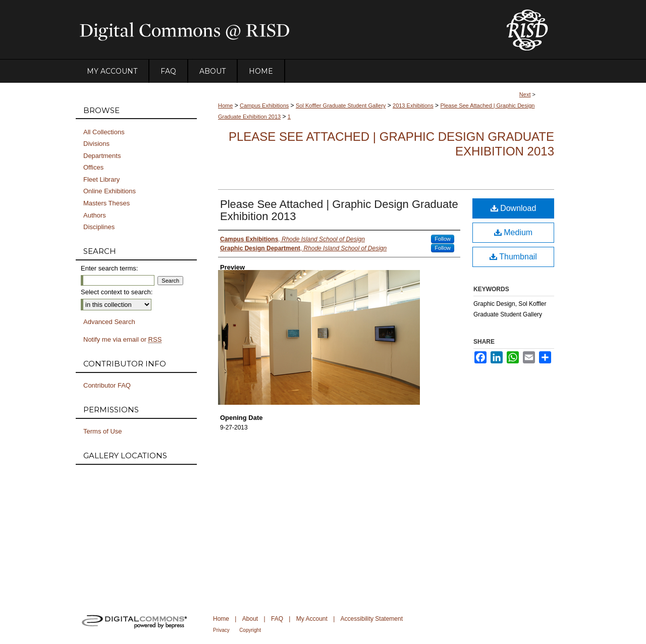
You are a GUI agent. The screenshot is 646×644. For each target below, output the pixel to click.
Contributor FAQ (107, 385)
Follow (443, 239)
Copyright (250, 630)
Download (514, 208)
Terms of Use (103, 431)
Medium (513, 232)
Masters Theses (106, 203)
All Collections (104, 132)
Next (525, 94)
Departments (102, 156)
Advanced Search (109, 322)
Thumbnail (513, 257)
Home (225, 105)
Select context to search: (117, 292)
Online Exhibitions (110, 191)
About (250, 619)
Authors (95, 215)
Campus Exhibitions (264, 105)
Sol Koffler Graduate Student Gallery (341, 105)
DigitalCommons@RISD (283, 30)
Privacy (221, 630)
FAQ (277, 619)
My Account (312, 619)
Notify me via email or (122, 340)
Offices (93, 167)
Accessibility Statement (372, 619)
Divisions (96, 144)
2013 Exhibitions (413, 105)
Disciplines (99, 227)
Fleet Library (101, 179)
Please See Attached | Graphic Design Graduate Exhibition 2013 (339, 210)
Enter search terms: (109, 268)
